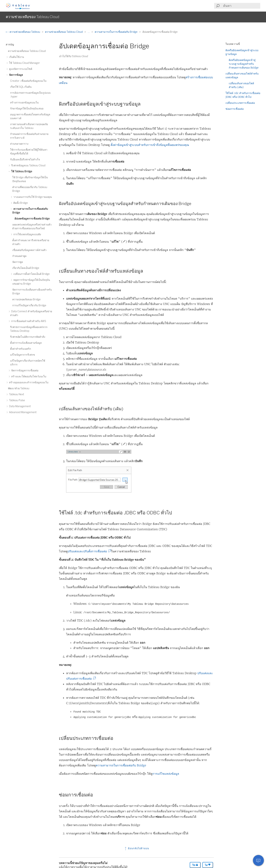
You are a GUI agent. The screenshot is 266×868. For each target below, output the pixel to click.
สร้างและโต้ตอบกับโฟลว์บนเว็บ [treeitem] (28, 377)
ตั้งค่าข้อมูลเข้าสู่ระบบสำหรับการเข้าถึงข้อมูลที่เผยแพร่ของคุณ (150, 145)
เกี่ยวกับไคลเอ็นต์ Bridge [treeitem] (26, 268)
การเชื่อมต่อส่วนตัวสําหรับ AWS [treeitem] (28, 321)
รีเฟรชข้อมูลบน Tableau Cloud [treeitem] (28, 166)
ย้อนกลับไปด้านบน (137, 848)
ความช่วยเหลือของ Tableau (23, 32)
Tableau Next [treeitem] (16, 394)
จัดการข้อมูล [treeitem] (15, 75)
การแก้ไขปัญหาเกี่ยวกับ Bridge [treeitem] (29, 305)
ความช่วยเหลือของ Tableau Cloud (64, 32)
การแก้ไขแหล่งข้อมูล (166, 774)
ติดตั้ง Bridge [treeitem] (20, 203)
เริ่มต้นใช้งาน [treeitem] (16, 57)
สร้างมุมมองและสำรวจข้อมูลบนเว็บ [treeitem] (28, 382)
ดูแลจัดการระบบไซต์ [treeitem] (20, 69)
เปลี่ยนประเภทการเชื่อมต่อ (240, 103)
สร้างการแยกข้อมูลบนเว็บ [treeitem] (24, 103)
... (89, 32)
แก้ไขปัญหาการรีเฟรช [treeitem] (22, 355)
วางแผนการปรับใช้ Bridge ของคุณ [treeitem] (32, 197)
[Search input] (242, 6)
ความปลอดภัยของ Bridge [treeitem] (26, 299)
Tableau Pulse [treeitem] (16, 400)
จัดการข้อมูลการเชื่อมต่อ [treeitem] (24, 371)
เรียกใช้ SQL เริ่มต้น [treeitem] (21, 87)
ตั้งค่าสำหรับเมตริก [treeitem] (21, 349)
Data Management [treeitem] (19, 406)
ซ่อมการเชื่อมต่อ (235, 109)
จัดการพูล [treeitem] (18, 262)
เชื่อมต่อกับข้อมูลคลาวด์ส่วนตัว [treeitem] (29, 250)
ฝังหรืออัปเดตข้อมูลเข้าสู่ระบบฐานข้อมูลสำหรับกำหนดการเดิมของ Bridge (244, 64)
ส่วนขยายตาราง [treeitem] (19, 144)
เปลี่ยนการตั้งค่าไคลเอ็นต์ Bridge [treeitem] (31, 274)
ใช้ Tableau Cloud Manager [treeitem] (24, 63)
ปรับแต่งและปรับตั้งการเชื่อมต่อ (88, 551)
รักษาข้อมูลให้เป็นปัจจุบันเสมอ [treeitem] (27, 109)
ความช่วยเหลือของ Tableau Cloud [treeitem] (27, 51)
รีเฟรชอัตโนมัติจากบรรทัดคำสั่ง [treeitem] (28, 337)
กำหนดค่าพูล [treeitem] (19, 256)
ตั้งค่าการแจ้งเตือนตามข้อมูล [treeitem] (26, 343)
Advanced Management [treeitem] (22, 412)
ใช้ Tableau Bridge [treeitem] (21, 171)
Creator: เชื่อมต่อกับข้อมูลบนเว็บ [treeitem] (28, 81)
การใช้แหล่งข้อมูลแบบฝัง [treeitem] (27, 234)
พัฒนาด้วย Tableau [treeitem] (19, 388)
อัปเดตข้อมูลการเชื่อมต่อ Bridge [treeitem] (32, 219)
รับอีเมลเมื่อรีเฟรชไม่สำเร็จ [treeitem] (25, 160)
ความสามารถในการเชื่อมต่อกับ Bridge (116, 32)
